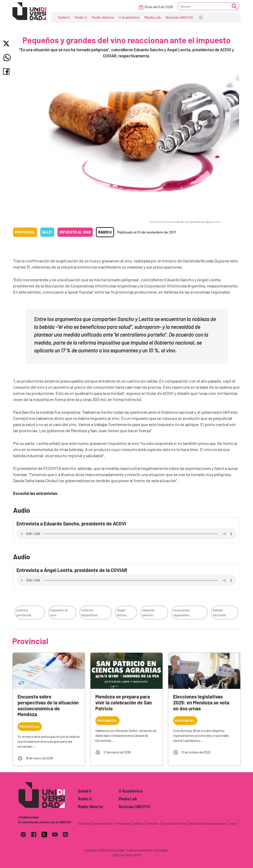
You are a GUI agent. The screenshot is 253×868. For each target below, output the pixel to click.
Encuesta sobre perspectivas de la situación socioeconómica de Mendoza (48, 705)
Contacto (152, 823)
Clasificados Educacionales (207, 823)
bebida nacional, (220, 612)
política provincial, (24, 612)
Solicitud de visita (174, 823)
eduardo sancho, (148, 612)
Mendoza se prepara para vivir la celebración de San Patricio (124, 702)
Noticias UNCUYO (179, 17)
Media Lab (153, 17)
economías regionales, (181, 612)
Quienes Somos (103, 823)
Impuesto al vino (75, 232)
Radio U (81, 17)
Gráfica (138, 823)
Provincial (25, 232)
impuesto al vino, (59, 612)
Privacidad (124, 823)
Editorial (84, 823)
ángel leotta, (122, 612)
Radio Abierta (103, 17)
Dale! (47, 232)
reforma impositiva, (90, 612)
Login (233, 823)
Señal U (64, 17)
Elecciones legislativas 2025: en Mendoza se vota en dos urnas (201, 702)
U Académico (129, 17)
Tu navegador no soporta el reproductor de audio (126, 534)
